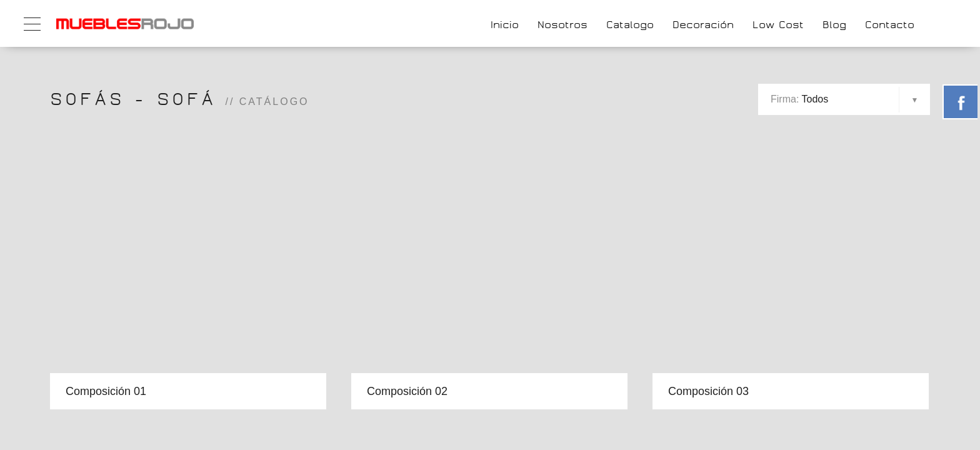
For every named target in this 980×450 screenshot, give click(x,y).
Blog (834, 25)
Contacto (890, 25)
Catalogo (630, 25)
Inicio (505, 25)
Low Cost (778, 25)
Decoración (703, 25)
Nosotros (562, 25)
